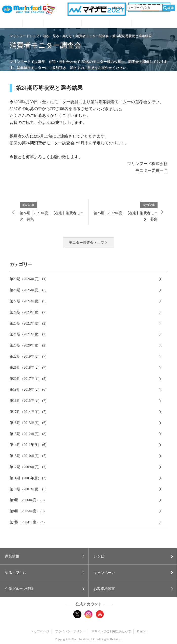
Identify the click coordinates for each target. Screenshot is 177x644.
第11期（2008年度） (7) (28, 478)
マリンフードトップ (24, 36)
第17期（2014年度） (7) (28, 412)
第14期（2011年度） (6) (28, 445)
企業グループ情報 (121, 24)
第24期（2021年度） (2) (28, 334)
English (117, 8)
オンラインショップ (153, 24)
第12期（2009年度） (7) (28, 467)
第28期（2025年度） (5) (28, 290)
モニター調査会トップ (86, 243)
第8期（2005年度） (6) (27, 511)
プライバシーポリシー (70, 631)
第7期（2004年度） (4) (27, 522)
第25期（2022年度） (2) (28, 323)
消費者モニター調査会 (92, 36)
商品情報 (12, 24)
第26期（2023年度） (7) (28, 312)
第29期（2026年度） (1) (28, 279)
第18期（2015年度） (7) (28, 401)
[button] (44, 556)
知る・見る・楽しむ (62, 24)
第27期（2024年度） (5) (28, 301)
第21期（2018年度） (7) (28, 368)
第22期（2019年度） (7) (28, 356)
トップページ (40, 631)
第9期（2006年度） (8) (27, 500)
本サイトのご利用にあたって (111, 631)
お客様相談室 (98, 8)
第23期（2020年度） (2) (28, 345)
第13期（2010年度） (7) (28, 456)
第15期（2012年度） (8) (28, 434)
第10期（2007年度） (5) (28, 489)
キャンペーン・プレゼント (96, 24)
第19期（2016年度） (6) (28, 390)
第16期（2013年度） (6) (28, 423)
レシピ (33, 24)
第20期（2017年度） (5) (28, 379)
